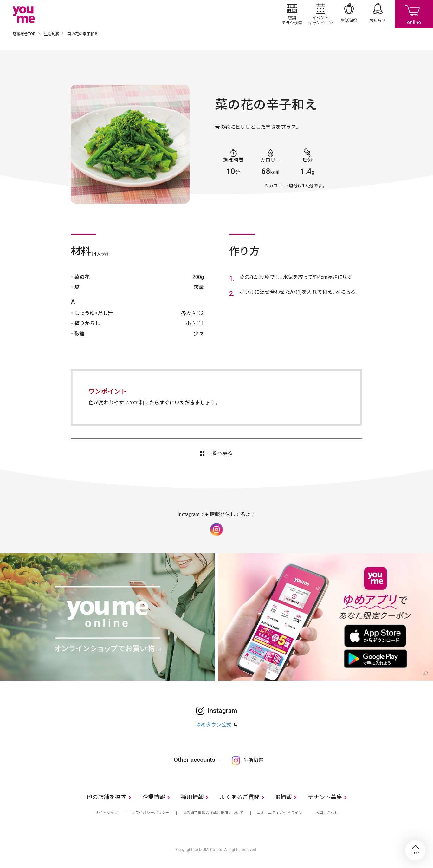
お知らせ (378, 14)
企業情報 (154, 797)
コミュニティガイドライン (279, 813)
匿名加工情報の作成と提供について (213, 813)
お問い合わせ (327, 813)
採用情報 (192, 797)
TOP (415, 850)
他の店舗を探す (107, 797)
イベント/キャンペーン (320, 14)
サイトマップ (107, 813)
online (414, 14)
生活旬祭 (349, 14)
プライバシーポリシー (150, 813)
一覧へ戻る (220, 453)
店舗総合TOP (24, 34)
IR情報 (284, 797)
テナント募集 (325, 797)
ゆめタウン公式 (214, 725)
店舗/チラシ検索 (292, 14)
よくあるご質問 (240, 797)
